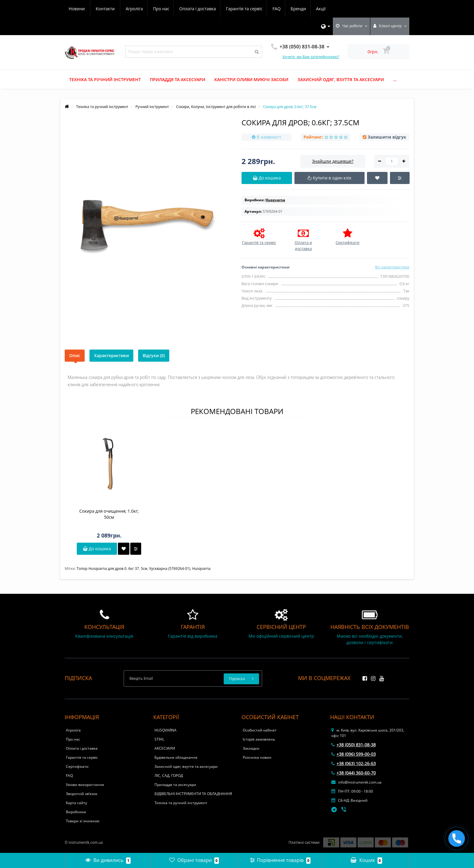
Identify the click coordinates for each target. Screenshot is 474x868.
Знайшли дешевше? (333, 161)
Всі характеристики (392, 267)
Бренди (246, 9)
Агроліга (77, 9)
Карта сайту (76, 803)
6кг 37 (134, 569)
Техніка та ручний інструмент (105, 79)
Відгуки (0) (154, 355)
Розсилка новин (257, 757)
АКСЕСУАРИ (165, 748)
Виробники (76, 812)
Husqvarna (201, 569)
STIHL (159, 739)
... (395, 79)
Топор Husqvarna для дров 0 (102, 569)
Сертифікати (77, 766)
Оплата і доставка (143, 9)
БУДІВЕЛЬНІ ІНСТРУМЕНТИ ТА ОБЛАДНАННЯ (193, 794)
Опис (75, 355)
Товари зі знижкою (83, 821)
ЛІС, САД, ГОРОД (169, 776)
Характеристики (111, 355)
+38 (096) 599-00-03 (354, 754)
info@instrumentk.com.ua (356, 782)
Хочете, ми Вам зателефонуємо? (311, 57)
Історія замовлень (259, 739)
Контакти (322, 9)
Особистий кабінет (260, 730)
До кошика (97, 549)
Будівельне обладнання (176, 757)
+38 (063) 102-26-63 (354, 763)
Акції (269, 9)
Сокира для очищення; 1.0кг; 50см (109, 514)
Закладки (251, 748)
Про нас (105, 9)
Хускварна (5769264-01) (170, 569)
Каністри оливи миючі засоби (251, 79)
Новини (293, 9)
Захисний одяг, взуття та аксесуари (341, 79)
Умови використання (85, 785)
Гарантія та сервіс (190, 9)
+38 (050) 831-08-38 (354, 745)
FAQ (223, 9)
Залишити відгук (387, 137)
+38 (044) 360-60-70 (354, 773)
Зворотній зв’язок (82, 794)
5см (144, 569)
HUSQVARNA (166, 730)
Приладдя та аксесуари (178, 79)
